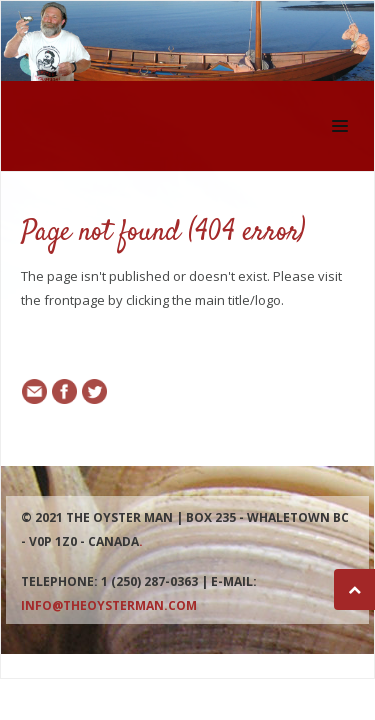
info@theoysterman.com (109, 605)
